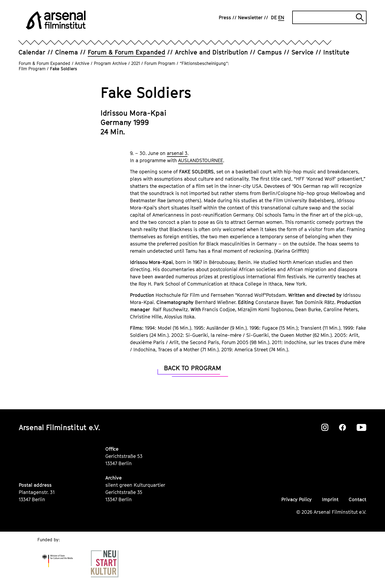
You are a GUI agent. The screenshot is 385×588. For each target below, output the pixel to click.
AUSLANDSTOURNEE (201, 160)
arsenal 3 (177, 153)
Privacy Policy (297, 499)
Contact (357, 499)
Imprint (330, 499)
